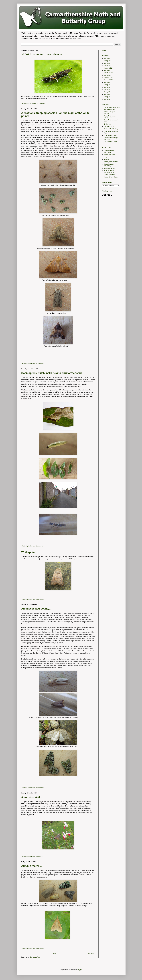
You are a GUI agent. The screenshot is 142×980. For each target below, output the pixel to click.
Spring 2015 (108, 92)
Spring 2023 (108, 58)
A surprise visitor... (33, 797)
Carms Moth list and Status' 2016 (110, 117)
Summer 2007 (108, 80)
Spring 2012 (108, 99)
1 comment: (40, 546)
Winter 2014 (108, 75)
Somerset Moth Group (111, 177)
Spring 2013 (108, 94)
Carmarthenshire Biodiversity (109, 151)
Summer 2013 (108, 78)
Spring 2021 (108, 63)
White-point (28, 552)
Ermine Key (107, 124)
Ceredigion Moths (109, 168)
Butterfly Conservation (111, 162)
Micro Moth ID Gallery (111, 135)
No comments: (42, 103)
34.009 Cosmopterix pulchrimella (42, 54)
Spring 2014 (108, 97)
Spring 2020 (108, 66)
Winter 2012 (108, 70)
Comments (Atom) (36, 957)
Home (54, 954)
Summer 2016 (108, 68)
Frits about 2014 (109, 126)
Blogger (79, 970)
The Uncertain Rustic (110, 142)
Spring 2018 (108, 85)
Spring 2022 (108, 61)
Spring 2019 (108, 82)
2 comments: (40, 856)
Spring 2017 (108, 87)
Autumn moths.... (32, 866)
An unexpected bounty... (36, 609)
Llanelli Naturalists (109, 175)
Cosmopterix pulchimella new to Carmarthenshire (52, 373)
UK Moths (107, 159)
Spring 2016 (108, 90)
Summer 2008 (108, 73)
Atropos (106, 157)
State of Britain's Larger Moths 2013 (111, 139)
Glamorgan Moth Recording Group (109, 171)
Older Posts (91, 954)
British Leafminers (109, 154)
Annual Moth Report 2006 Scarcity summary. (112, 109)
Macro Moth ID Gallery (111, 129)
